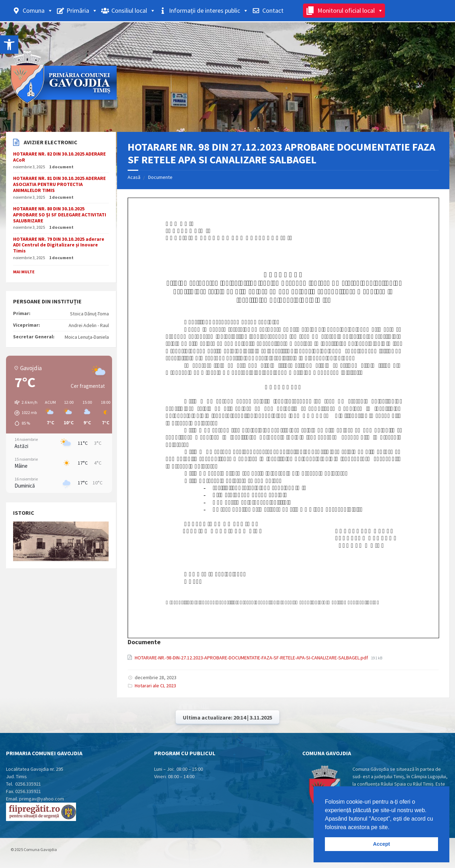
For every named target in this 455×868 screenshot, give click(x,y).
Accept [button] (381, 844)
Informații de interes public (209, 10)
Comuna (38, 10)
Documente (160, 177)
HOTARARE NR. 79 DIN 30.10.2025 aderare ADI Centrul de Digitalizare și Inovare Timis (59, 245)
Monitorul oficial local (350, 10)
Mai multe (24, 272)
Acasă (134, 177)
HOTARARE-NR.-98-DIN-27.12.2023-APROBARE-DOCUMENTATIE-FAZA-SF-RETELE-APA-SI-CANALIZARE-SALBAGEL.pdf (252, 658)
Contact (273, 10)
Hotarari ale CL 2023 (155, 686)
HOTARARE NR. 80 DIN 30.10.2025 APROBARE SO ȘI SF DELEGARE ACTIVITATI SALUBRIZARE (60, 215)
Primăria (82, 10)
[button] (24, 413)
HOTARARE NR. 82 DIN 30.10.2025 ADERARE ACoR (59, 157)
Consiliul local (133, 10)
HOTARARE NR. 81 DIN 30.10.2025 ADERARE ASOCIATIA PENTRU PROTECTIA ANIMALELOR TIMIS (59, 184)
